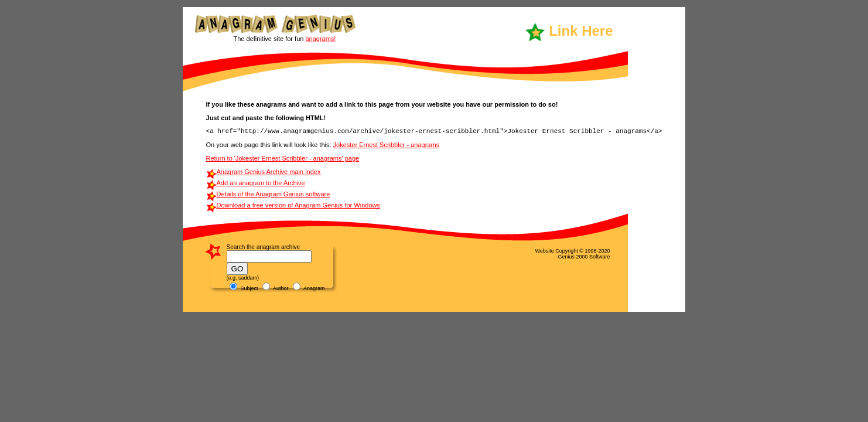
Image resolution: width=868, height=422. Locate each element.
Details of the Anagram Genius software (274, 194)
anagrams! (320, 39)
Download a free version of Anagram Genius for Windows (298, 205)
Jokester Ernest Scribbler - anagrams (387, 145)
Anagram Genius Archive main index (269, 172)
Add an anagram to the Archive (261, 183)
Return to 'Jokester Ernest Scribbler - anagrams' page (283, 158)
